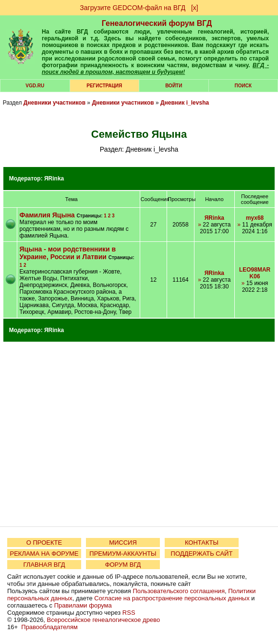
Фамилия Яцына (47, 215)
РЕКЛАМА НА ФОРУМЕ (44, 554)
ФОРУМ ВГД (123, 565)
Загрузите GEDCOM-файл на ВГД (133, 8)
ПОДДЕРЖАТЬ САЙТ (202, 554)
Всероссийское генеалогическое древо (104, 620)
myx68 (255, 218)
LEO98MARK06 (255, 273)
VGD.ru (35, 86)
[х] (195, 8)
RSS (129, 613)
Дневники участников (54, 103)
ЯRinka (54, 179)
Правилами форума (83, 605)
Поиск (243, 86)
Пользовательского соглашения (179, 591)
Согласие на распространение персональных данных (172, 598)
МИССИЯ (123, 543)
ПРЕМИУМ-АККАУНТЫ (123, 554)
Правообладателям (49, 627)
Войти (174, 86)
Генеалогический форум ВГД (157, 23)
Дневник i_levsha (185, 103)
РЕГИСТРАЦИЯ (104, 86)
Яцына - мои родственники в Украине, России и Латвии (68, 253)
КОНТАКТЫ (202, 543)
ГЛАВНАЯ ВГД (44, 565)
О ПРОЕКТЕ (44, 543)
